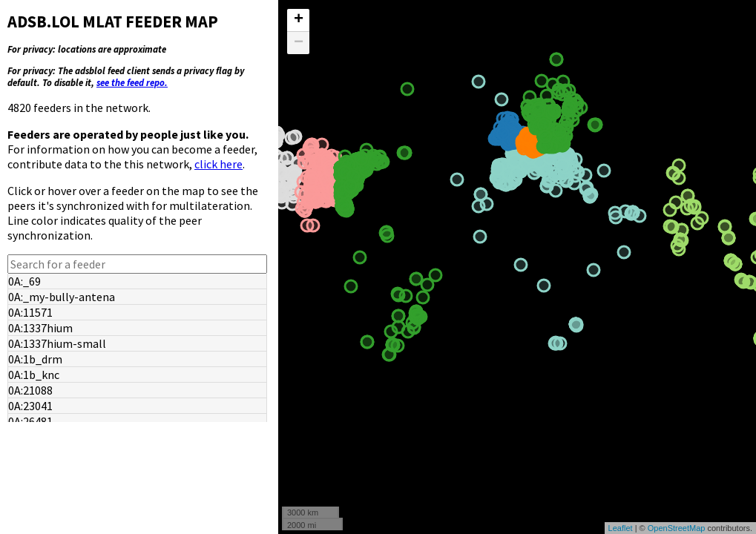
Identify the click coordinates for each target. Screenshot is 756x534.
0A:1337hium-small (57, 343)
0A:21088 (30, 390)
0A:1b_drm (35, 359)
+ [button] (299, 20)
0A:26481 (30, 421)
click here (218, 164)
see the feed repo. (132, 82)
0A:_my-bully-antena (62, 297)
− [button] (299, 43)
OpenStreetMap (677, 528)
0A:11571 (30, 312)
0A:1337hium (40, 328)
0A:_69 (24, 281)
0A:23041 (30, 406)
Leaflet (621, 528)
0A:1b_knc (34, 375)
